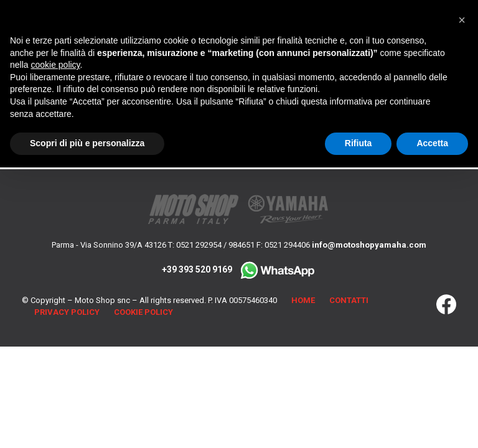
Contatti (349, 300)
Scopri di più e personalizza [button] (87, 143)
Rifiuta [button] (358, 143)
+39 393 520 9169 (239, 269)
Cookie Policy (143, 312)
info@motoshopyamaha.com (369, 245)
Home (303, 300)
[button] (462, 20)
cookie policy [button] (55, 65)
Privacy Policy (67, 312)
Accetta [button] (432, 143)
